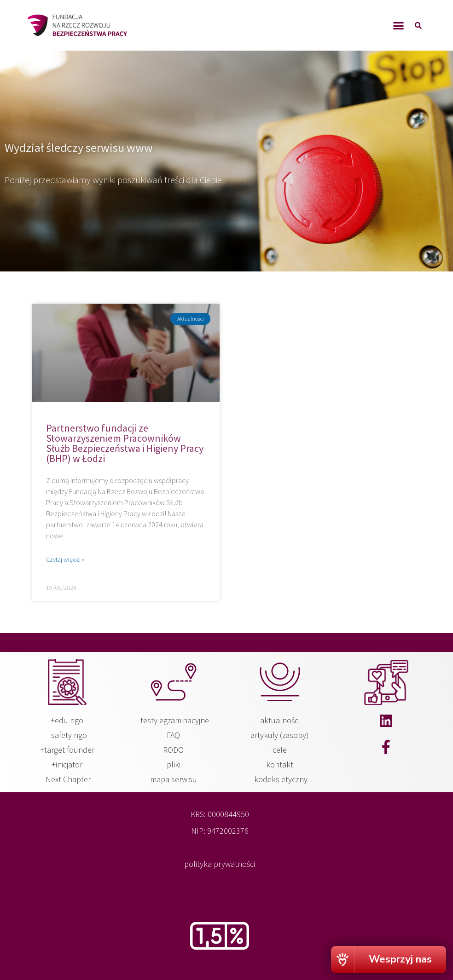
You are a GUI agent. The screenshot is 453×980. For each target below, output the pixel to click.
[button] (399, 25)
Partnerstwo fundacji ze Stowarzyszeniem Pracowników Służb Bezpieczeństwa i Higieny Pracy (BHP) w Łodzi (125, 443)
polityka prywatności (220, 864)
